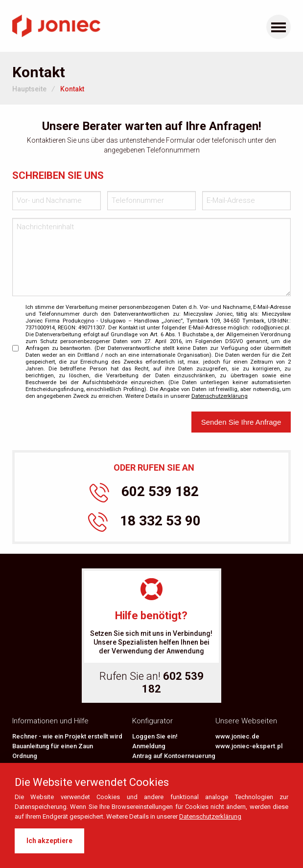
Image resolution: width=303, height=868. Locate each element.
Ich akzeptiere (49, 841)
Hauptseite (29, 89)
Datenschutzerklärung (210, 816)
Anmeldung (149, 746)
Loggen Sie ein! (155, 736)
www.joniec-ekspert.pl (249, 746)
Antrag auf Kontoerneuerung (174, 756)
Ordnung (25, 756)
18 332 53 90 (144, 522)
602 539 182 (144, 493)
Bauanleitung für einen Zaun (53, 746)
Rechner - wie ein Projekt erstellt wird (67, 736)
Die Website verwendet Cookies (92, 782)
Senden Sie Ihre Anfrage (241, 422)
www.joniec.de (237, 736)
